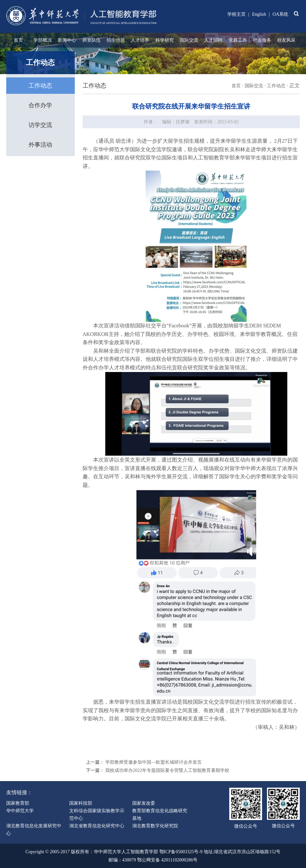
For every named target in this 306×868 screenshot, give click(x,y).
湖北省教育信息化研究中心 (97, 826)
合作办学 (40, 105)
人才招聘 (213, 40)
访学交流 (40, 125)
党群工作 (238, 40)
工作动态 (40, 86)
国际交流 (189, 40)
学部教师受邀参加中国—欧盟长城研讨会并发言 (153, 762)
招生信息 (116, 40)
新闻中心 (67, 40)
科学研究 (165, 40)
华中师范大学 (20, 811)
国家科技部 (81, 803)
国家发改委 (144, 803)
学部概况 (43, 40)
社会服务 (262, 40)
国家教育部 (18, 803)
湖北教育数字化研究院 (155, 826)
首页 (18, 40)
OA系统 (280, 14)
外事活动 (40, 145)
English (259, 14)
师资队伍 (92, 40)
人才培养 (140, 40)
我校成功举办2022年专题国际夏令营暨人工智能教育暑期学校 (167, 770)
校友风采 (286, 40)
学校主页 (236, 14)
